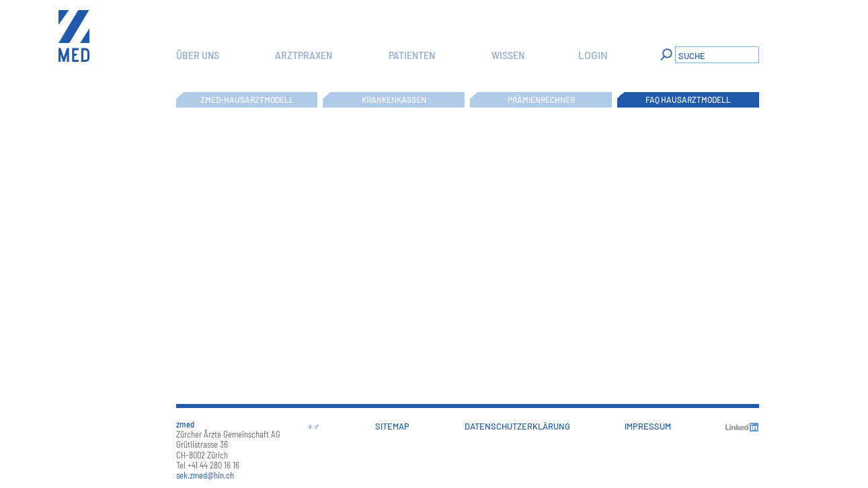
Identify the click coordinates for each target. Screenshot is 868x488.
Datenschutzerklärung (517, 426)
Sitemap (392, 426)
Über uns (198, 55)
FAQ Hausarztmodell (688, 99)
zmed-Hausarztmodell (247, 99)
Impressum (648, 426)
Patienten (412, 55)
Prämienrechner (541, 99)
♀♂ (314, 426)
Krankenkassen (394, 99)
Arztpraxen (304, 55)
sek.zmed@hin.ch (205, 475)
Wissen (508, 55)
